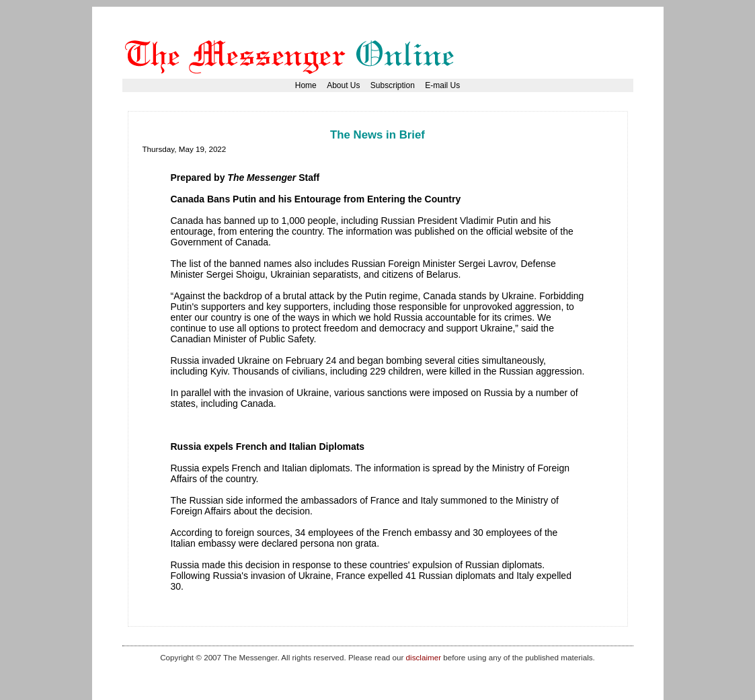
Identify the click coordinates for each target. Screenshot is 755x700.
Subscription (393, 85)
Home (306, 85)
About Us (343, 85)
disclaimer (424, 657)
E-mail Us (442, 85)
